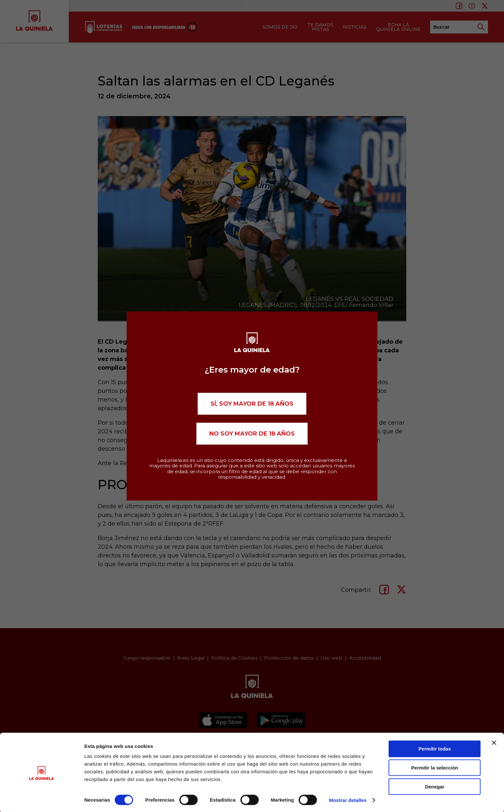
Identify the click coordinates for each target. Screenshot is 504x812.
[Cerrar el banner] (494, 742)
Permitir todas (435, 748)
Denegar (435, 786)
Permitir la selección (435, 767)
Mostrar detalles (348, 799)
